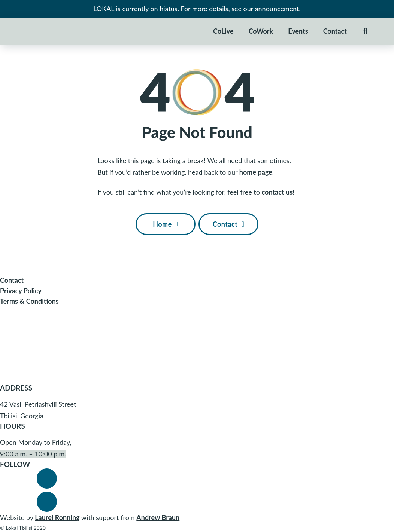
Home (166, 224)
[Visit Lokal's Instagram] (47, 502)
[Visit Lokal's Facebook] (47, 479)
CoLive (223, 31)
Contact (335, 31)
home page (256, 172)
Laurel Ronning (57, 517)
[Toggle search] (366, 31)
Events (298, 31)
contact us (277, 192)
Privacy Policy (21, 291)
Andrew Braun (158, 517)
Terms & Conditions (29, 301)
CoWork (261, 31)
